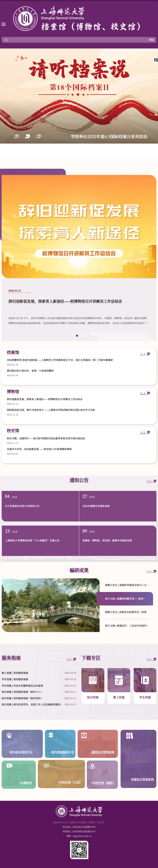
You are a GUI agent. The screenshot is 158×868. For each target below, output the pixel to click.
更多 (143, 393)
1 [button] (16, 136)
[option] (79, 258)
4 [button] (85, 336)
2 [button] (27, 136)
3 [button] (38, 136)
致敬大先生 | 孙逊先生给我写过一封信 (126, 612)
